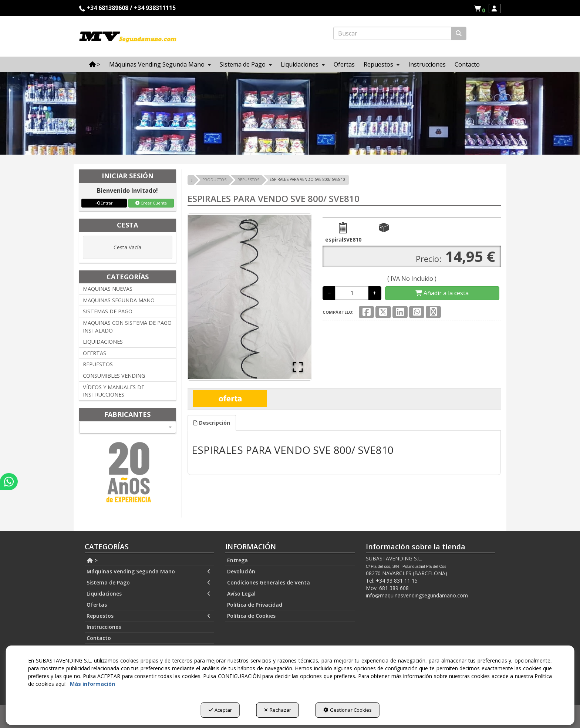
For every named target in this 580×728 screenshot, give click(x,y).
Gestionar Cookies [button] (348, 710)
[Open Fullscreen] (298, 367)
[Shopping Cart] (442, 293)
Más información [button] (92, 684)
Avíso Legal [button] (241, 594)
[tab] (212, 423)
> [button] (92, 560)
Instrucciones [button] (104, 627)
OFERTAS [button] (95, 353)
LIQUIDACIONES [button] (103, 342)
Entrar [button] (104, 203)
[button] (481, 9)
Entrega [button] (237, 560)
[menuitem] (479, 9)
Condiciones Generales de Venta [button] (269, 582)
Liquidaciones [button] (149, 594)
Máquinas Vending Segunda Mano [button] (149, 572)
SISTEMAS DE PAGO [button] (108, 311)
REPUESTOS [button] (98, 364)
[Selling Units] (352, 293)
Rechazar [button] (278, 710)
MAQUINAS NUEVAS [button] (108, 289)
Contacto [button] (99, 638)
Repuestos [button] (149, 616)
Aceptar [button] (220, 710)
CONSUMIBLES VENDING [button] (114, 376)
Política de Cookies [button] (251, 616)
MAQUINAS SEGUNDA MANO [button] (119, 300)
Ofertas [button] (97, 605)
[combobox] (128, 427)
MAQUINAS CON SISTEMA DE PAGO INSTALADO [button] (127, 327)
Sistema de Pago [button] (149, 583)
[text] (392, 33)
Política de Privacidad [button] (255, 605)
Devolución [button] (241, 571)
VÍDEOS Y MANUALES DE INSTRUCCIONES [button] (114, 391)
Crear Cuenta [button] (151, 203)
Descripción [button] (212, 423)
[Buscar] (459, 33)
